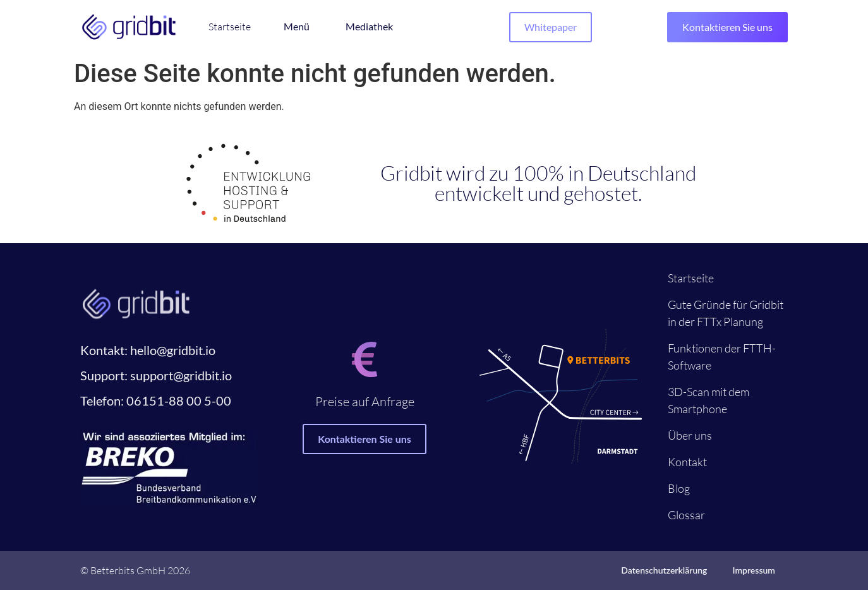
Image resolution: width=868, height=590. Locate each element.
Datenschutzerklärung (664, 570)
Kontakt (687, 462)
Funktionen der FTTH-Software (722, 357)
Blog (679, 488)
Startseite (691, 278)
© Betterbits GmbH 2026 (135, 570)
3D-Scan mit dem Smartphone (708, 400)
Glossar (686, 515)
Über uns (690, 435)
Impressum (754, 570)
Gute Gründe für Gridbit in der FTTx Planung (726, 313)
